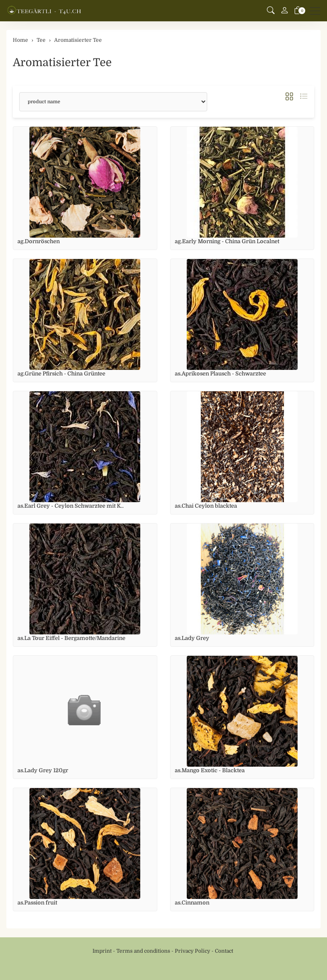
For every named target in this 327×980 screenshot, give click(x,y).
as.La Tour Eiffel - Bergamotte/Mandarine (71, 638)
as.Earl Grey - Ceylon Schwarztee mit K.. (71, 506)
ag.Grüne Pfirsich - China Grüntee (61, 374)
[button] (271, 11)
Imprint (102, 951)
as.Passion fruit (37, 903)
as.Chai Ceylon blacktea (206, 506)
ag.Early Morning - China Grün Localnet (227, 241)
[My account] (284, 11)
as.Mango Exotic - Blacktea (210, 770)
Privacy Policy (192, 951)
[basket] (298, 11)
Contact (224, 951)
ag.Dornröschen (39, 241)
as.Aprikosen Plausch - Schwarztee (220, 374)
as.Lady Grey (192, 638)
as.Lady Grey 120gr (43, 770)
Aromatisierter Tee (62, 63)
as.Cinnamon (192, 903)
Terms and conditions (143, 951)
